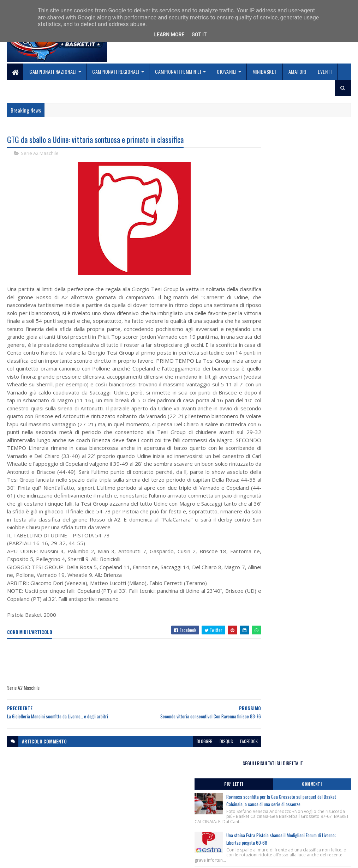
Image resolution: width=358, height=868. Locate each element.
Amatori (297, 71)
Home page (136, 813)
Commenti (325, 163)
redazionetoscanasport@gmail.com (274, 821)
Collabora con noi (144, 830)
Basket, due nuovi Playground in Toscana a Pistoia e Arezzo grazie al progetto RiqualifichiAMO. (296, 394)
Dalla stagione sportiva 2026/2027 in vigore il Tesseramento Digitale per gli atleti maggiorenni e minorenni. (299, 414)
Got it (199, 35)
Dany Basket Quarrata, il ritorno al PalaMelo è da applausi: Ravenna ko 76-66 (315, 274)
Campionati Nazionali (53, 71)
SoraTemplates (40, 858)
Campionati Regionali (116, 71)
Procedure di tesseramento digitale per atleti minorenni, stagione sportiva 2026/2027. (299, 371)
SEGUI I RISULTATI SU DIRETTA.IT (299, 141)
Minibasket (265, 71)
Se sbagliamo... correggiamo (156, 839)
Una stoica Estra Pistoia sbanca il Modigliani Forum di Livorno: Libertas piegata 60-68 (312, 228)
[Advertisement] (136, 694)
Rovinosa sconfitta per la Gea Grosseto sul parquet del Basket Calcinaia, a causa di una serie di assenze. (314, 183)
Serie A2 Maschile (40, 154)
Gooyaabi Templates (100, 858)
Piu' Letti (274, 163)
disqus (201, 773)
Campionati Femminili (178, 71)
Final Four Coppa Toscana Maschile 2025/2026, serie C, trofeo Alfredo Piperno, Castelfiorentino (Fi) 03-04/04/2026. (297, 333)
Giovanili (227, 71)
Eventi (325, 71)
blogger (180, 773)
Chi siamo (135, 822)
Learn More (169, 35)
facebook (224, 773)
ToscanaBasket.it (278, 455)
